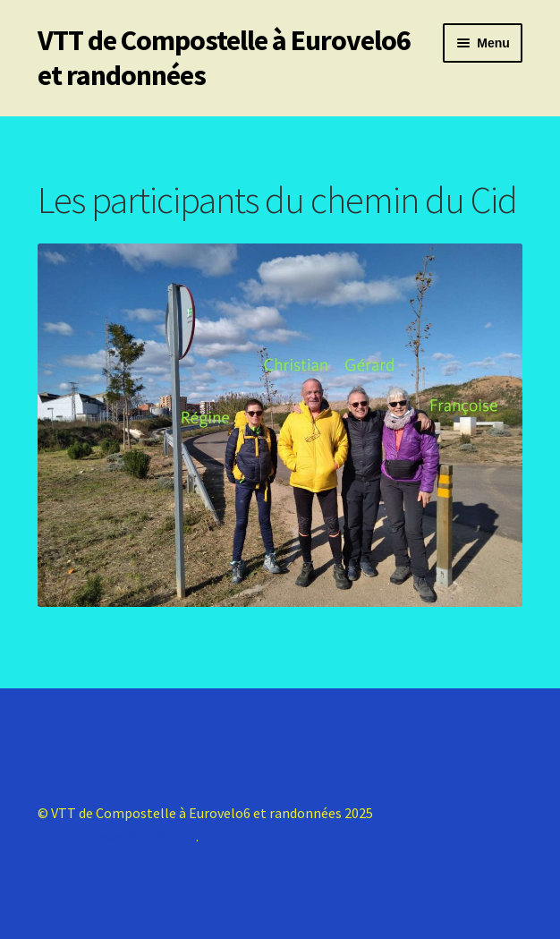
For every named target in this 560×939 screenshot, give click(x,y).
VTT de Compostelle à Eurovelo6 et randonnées (224, 58)
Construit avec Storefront (117, 836)
